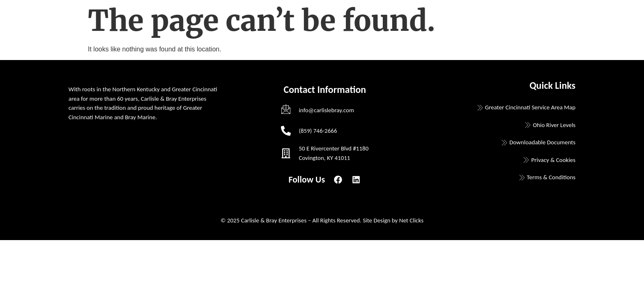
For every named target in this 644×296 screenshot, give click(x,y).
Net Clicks (411, 220)
